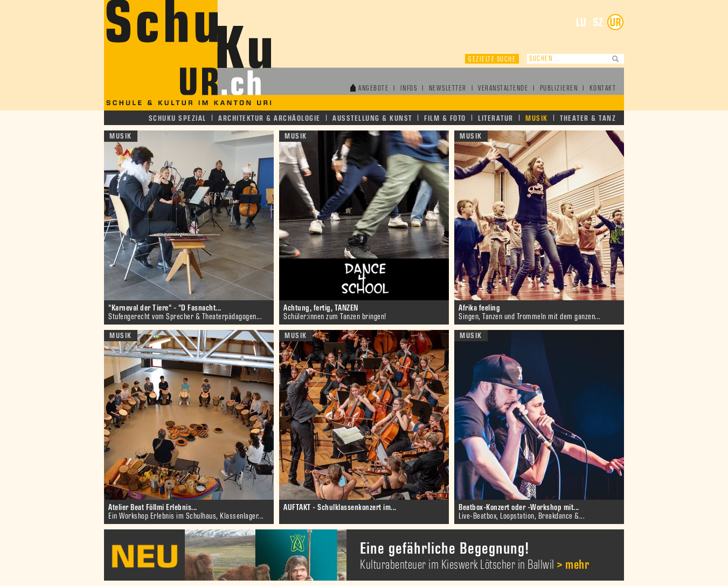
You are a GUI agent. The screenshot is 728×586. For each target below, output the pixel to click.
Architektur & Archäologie (269, 118)
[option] (364, 555)
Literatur (496, 118)
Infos (409, 89)
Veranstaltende (503, 89)
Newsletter (448, 89)
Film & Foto (445, 118)
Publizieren (559, 89)
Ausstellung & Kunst (372, 118)
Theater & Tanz (588, 118)
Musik (537, 118)
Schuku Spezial (178, 118)
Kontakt (603, 89)
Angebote (373, 89)
